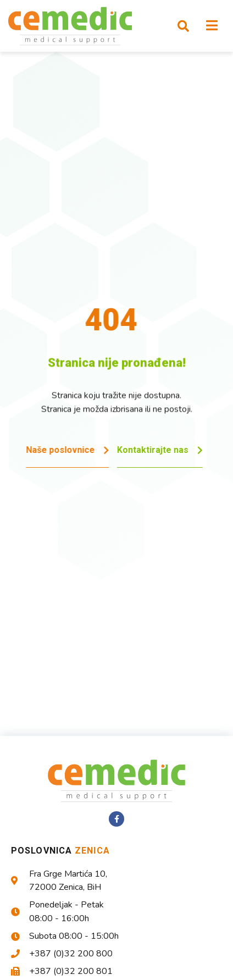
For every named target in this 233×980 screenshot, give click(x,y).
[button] (183, 26)
